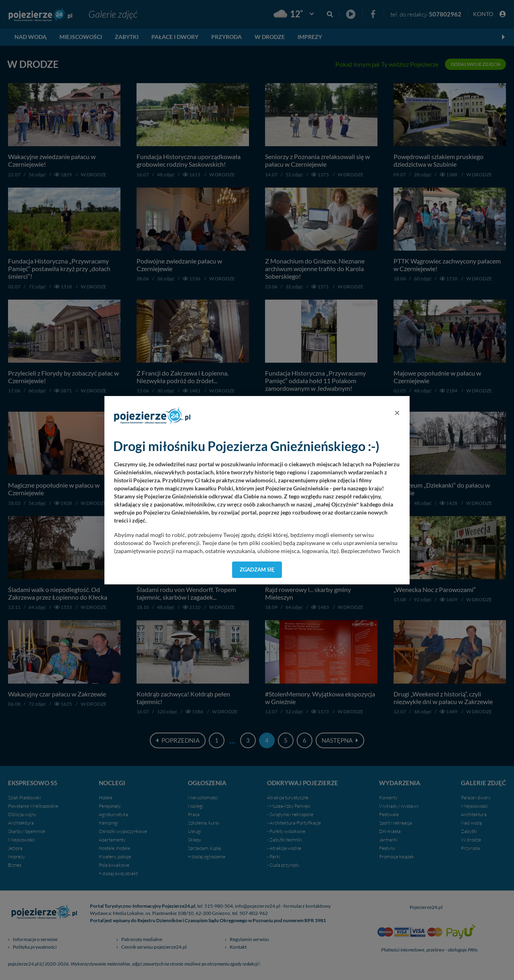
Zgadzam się (257, 570)
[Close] (397, 412)
